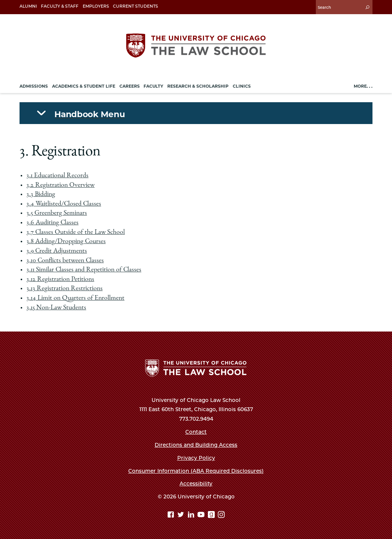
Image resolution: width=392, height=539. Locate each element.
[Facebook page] (172, 515)
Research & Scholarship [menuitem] (198, 86)
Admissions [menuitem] (34, 86)
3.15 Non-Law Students (56, 308)
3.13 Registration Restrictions (65, 289)
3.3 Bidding (41, 194)
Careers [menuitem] (130, 86)
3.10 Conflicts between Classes (65, 261)
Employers (96, 6)
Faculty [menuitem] (153, 86)
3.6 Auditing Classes (52, 223)
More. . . (363, 86)
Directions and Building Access (196, 445)
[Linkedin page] (192, 515)
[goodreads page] (212, 515)
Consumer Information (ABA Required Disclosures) (196, 471)
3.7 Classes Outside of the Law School (76, 232)
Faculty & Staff (60, 6)
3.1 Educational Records (57, 176)
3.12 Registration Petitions (60, 279)
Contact (196, 432)
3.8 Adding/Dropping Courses (66, 242)
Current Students (136, 6)
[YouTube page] (202, 515)
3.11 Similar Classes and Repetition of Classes (84, 270)
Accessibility (196, 483)
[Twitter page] (182, 515)
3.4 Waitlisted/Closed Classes (64, 204)
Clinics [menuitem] (242, 86)
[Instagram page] (221, 515)
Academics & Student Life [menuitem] (84, 86)
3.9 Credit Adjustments (57, 251)
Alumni (28, 6)
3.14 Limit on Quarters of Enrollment (75, 298)
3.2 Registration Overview (60, 185)
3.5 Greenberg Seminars (57, 213)
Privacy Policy (196, 458)
